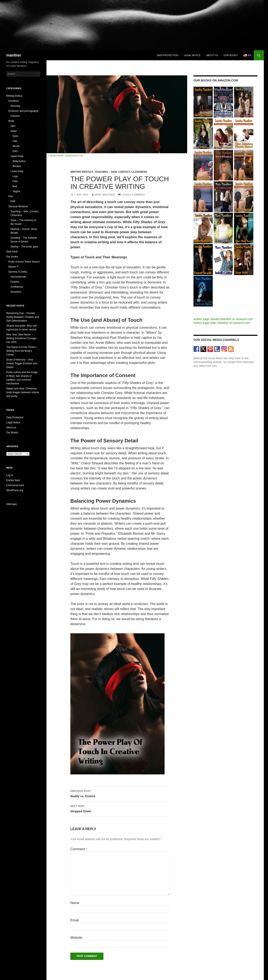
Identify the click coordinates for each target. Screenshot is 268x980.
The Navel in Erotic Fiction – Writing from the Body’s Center (22, 351)
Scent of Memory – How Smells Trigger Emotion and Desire (22, 363)
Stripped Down (120, 808)
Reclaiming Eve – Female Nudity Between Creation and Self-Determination (23, 317)
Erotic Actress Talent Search (24, 262)
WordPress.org (15, 490)
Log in (10, 475)
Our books (231, 55)
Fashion (15, 282)
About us (212, 55)
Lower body (17, 171)
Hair (15, 141)
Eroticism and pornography (23, 111)
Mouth (16, 146)
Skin (13, 126)
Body (11, 121)
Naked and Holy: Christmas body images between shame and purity (23, 392)
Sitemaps (12, 504)
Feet (15, 181)
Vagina (16, 191)
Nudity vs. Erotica (120, 793)
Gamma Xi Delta (18, 272)
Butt (15, 186)
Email (75, 920)
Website (76, 938)
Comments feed (15, 485)
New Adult (12, 252)
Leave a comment (133, 195)
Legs (15, 176)
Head (14, 131)
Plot (11, 196)
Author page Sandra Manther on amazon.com (223, 319)
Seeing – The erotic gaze (24, 247)
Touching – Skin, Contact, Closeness (121, 172)
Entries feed (13, 480)
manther (14, 55)
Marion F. (14, 267)
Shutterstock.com (74, 156)
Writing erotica (82, 172)
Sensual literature (18, 206)
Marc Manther (105, 195)
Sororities (16, 292)
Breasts (17, 166)
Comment (79, 849)
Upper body (17, 156)
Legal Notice (192, 55)
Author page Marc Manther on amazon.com (222, 323)
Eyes (15, 136)
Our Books (12, 433)
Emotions (14, 101)
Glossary (15, 106)
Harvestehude (18, 277)
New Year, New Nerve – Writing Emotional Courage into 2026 (21, 338)
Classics (15, 116)
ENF (13, 201)
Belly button (19, 161)
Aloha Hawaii (57, 156)
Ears (15, 151)
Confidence (17, 287)
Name (75, 903)
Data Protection (167, 55)
